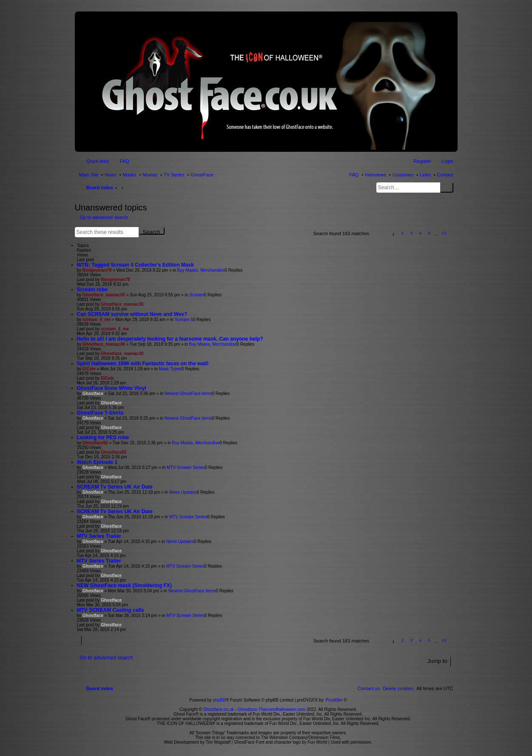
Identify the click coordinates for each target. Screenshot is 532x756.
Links (425, 175)
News (111, 175)
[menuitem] (398, 688)
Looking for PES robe (103, 438)
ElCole (89, 369)
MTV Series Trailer (99, 536)
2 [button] (402, 233)
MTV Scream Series (186, 468)
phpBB (219, 700)
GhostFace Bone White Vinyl (112, 388)
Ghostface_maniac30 (104, 295)
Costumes (403, 175)
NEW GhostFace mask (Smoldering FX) (124, 585)
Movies (150, 175)
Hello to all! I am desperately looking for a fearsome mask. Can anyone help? (170, 339)
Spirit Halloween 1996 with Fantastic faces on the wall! (143, 364)
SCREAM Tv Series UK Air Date (115, 487)
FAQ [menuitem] (125, 161)
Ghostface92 (95, 443)
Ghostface (93, 394)
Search (447, 188)
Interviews (376, 175)
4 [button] (421, 233)
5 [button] (430, 233)
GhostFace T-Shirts (100, 413)
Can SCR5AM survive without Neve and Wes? (132, 314)
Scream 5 (184, 320)
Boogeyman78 (97, 270)
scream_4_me (97, 320)
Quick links (98, 161)
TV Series (174, 175)
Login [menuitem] (448, 161)
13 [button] (444, 233)
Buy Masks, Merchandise (201, 270)
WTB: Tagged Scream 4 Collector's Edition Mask (135, 265)
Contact (445, 175)
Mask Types (170, 369)
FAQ (354, 175)
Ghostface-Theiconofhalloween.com (272, 709)
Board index (100, 188)
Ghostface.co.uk (219, 709)
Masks (130, 175)
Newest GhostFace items (188, 394)
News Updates (183, 492)
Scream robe (92, 290)
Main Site (89, 175)
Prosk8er (334, 700)
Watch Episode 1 (97, 462)
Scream (196, 295)
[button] (379, 234)
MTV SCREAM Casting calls (111, 610)
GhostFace (202, 175)
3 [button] (411, 233)
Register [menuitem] (422, 161)
